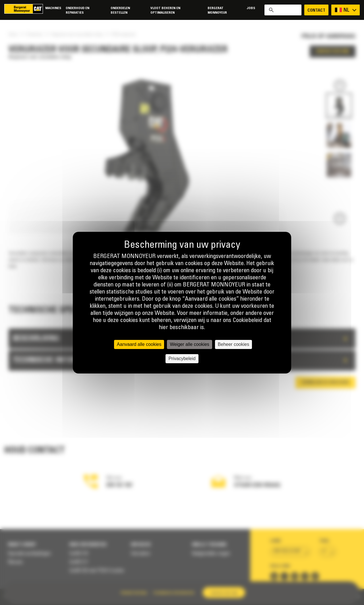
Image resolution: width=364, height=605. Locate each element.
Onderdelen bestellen (120, 10)
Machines (53, 8)
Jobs (251, 8)
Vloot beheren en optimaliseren (165, 10)
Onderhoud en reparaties (77, 10)
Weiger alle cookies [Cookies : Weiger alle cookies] (189, 344)
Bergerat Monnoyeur (217, 10)
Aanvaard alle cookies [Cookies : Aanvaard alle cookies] (139, 344)
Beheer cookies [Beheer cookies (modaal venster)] (233, 344)
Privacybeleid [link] (182, 359)
